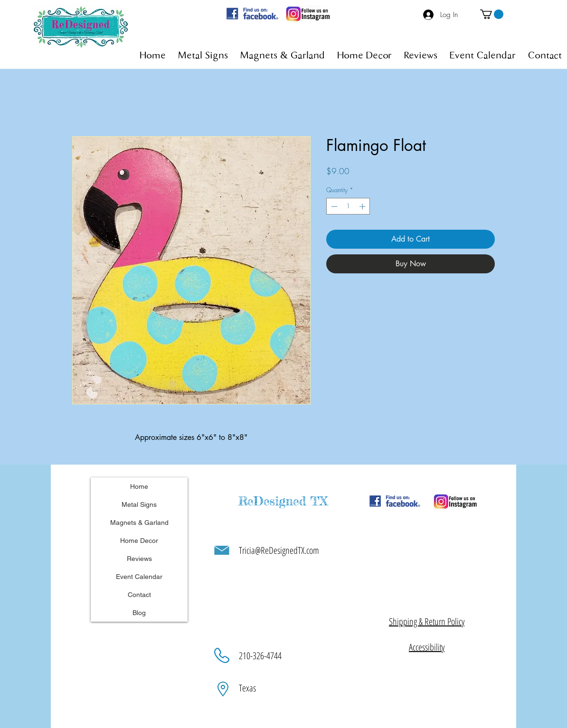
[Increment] (363, 206)
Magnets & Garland (139, 523)
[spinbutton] (348, 206)
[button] (492, 14)
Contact (139, 595)
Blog (139, 613)
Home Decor (139, 541)
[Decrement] (333, 206)
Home (139, 486)
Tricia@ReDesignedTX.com (279, 550)
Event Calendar (139, 577)
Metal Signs (139, 504)
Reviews (139, 559)
